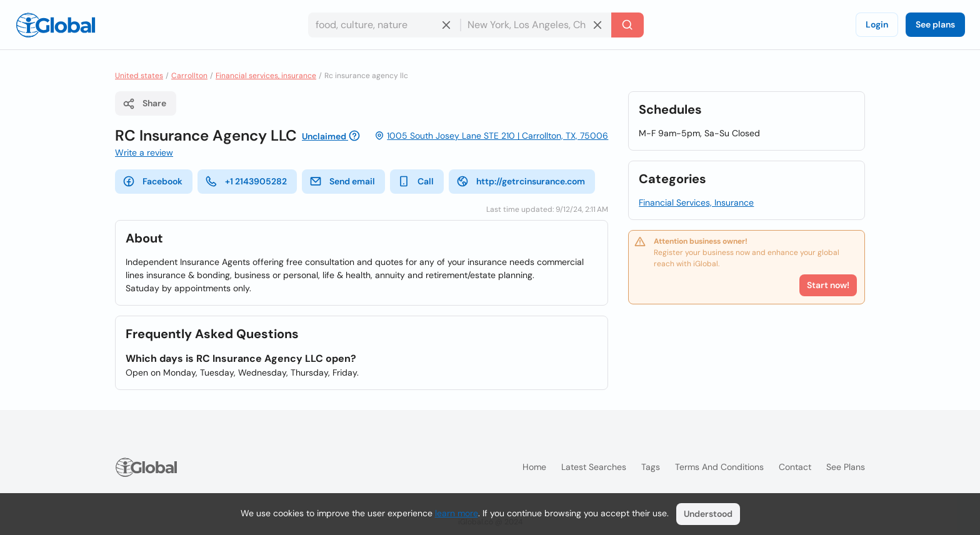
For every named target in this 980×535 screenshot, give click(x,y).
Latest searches (594, 467)
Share (144, 104)
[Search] (627, 25)
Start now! (828, 285)
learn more (457, 513)
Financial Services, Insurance (696, 202)
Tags (651, 467)
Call (416, 181)
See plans (935, 24)
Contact (795, 467)
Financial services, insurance (266, 76)
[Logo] (56, 25)
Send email (342, 181)
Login (877, 24)
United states (139, 76)
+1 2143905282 (246, 181)
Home (534, 467)
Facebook (152, 181)
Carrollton (189, 76)
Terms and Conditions (719, 467)
